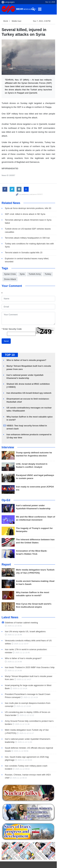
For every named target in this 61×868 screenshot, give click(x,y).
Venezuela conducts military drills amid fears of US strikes (32, 627)
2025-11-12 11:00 (25, 725)
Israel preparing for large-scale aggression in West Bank (31, 669)
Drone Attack (10, 269)
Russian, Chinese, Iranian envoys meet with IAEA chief (30, 758)
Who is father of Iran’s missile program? (26, 350)
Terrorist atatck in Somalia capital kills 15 (24, 245)
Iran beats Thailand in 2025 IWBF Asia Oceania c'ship (30, 651)
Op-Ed (6, 490)
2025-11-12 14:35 (15, 654)
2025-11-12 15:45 (15, 639)
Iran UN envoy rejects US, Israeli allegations (25, 618)
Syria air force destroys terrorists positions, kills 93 (28, 207)
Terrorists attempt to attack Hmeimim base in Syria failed (31, 219)
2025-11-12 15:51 (48, 612)
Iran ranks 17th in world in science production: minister (30, 636)
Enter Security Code (12, 319)
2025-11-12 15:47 (15, 630)
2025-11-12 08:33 (15, 761)
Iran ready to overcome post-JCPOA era (37, 476)
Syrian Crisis (10, 264)
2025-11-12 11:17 (27, 717)
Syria (22, 264)
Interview (8, 437)
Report (6, 554)
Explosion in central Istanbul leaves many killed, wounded (31, 251)
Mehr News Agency (20, 10)
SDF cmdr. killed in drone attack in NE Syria (25, 213)
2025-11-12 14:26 (15, 672)
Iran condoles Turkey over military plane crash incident (30, 749)
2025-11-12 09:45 (15, 743)
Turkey (48, 264)
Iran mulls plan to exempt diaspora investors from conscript (32, 687)
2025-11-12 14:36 (52, 645)
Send (6, 331)
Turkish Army (35, 264)
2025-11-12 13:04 (15, 690)
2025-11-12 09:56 (21, 735)
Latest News (10, 607)
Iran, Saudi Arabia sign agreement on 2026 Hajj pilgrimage (32, 740)
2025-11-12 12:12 (21, 699)
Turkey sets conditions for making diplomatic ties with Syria (32, 239)
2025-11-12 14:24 (24, 681)
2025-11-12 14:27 (19, 663)
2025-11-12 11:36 (22, 708)
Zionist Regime (34, 865)
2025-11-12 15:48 (15, 621)
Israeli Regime (12, 865)
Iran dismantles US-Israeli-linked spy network (29, 382)
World (6, 21)
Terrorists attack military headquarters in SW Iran (27, 234)
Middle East (16, 21)
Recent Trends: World (17, 859)
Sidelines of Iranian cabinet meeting (21, 612)
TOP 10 (10, 345)
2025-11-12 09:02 (15, 752)
